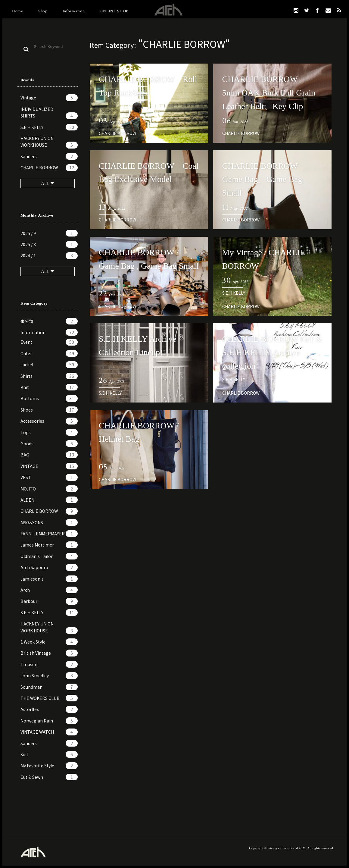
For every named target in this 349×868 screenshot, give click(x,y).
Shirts (49, 376)
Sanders (49, 156)
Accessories (49, 421)
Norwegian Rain (49, 721)
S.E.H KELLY (49, 127)
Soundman (49, 687)
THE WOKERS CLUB (49, 698)
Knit (49, 387)
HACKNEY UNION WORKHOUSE (49, 142)
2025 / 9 (49, 233)
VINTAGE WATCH (49, 732)
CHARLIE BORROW (49, 168)
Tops (49, 432)
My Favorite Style (49, 766)
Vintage (49, 98)
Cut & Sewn (49, 777)
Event (49, 342)
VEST (49, 477)
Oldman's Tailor (49, 556)
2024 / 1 (49, 255)
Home (18, 11)
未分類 (49, 321)
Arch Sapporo (49, 567)
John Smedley (49, 675)
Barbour (49, 601)
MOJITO (49, 489)
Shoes (49, 410)
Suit (49, 754)
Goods (49, 443)
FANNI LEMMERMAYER (49, 534)
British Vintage (49, 653)
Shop (43, 11)
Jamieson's (49, 579)
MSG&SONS (49, 522)
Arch (49, 590)
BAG (49, 455)
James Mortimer (49, 545)
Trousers (49, 664)
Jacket (49, 365)
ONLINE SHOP (114, 11)
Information (74, 11)
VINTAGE (49, 466)
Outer (49, 353)
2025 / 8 (49, 244)
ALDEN (49, 500)
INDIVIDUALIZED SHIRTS (49, 113)
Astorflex (49, 709)
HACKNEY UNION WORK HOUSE (49, 627)
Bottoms (49, 398)
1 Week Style (49, 642)
